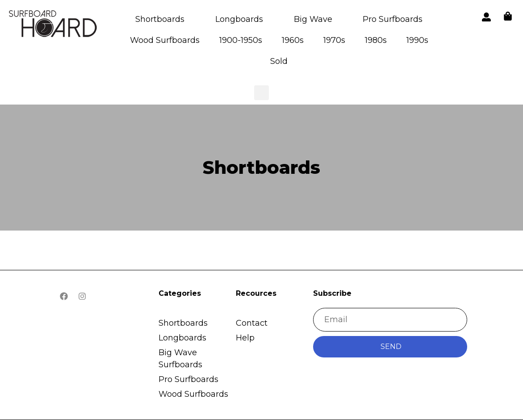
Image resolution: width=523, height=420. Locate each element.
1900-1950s (241, 40)
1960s (293, 40)
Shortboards (160, 19)
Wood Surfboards (165, 40)
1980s (376, 40)
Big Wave (313, 19)
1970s (334, 40)
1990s (417, 40)
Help (245, 338)
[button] (54, 25)
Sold (279, 61)
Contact (252, 323)
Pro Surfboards (393, 19)
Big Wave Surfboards (180, 359)
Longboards (239, 19)
